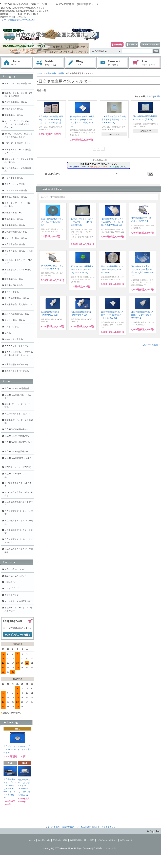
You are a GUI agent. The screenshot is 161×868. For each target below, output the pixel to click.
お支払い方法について (15, 569)
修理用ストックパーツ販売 (17, 371)
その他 (8, 333)
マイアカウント (150, 45)
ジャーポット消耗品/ (14, 178)
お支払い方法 (44, 840)
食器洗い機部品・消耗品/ (16, 197)
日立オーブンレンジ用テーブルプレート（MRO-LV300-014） (82, 222)
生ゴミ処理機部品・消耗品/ (17, 298)
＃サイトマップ (12, 595)
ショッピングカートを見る (18, 635)
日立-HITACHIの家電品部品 (17, 388)
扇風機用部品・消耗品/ (15, 225)
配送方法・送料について (16, 576)
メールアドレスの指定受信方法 (19, 601)
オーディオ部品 (12, 292)
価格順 (150, 96)
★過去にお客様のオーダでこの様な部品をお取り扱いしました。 (19, 355)
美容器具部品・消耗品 (15, 244)
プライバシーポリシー (107, 840)
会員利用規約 (68, 827)
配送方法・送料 (60, 840)
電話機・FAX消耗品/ (14, 285)
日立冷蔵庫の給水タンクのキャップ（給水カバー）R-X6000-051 (112, 315)
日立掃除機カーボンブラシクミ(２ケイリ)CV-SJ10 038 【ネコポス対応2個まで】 (10, 789)
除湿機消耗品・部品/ (14, 279)
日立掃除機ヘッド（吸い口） (18, 414)
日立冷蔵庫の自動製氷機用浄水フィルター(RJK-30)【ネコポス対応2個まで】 (51, 120)
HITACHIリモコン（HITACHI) (18, 467)
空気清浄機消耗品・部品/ (16, 232)
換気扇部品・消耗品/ (14, 219)
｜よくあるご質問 (83, 827)
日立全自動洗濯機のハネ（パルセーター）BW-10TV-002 (112, 269)
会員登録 (117, 45)
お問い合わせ (113, 63)
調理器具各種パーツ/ (14, 213)
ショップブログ (12, 589)
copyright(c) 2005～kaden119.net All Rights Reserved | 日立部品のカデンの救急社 (80, 848)
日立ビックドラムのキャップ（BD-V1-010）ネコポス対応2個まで (17, 749)
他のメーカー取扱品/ (14, 339)
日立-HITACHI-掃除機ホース (17, 429)
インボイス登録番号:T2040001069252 (17, 20)
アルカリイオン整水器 (15, 184)
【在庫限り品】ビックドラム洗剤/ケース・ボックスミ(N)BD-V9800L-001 (112, 222)
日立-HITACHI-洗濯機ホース (17, 452)
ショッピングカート (145, 63)
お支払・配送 (49, 63)
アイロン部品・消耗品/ (15, 320)
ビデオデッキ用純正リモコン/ (18, 143)
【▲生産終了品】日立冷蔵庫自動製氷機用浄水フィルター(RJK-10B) (114, 120)
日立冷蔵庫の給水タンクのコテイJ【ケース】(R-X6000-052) (142, 315)
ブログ (81, 63)
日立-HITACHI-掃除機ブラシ (17, 436)
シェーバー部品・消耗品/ (16, 238)
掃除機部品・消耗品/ (14, 115)
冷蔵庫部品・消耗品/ (55, 73)
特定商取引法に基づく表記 (82, 840)
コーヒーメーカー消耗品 (16, 190)
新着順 (157, 96)
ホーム (16, 63)
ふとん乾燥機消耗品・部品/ (17, 314)
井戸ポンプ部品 (12, 327)
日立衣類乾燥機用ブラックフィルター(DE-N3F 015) (52, 222)
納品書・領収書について (105, 827)
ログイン (132, 45)
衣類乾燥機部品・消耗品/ (16, 102)
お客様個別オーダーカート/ (17, 365)
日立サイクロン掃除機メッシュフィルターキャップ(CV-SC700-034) (82, 269)
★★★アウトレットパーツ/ (17, 346)
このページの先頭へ (151, 345)
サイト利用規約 (52, 827)
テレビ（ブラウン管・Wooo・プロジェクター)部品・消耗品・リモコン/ (18, 124)
